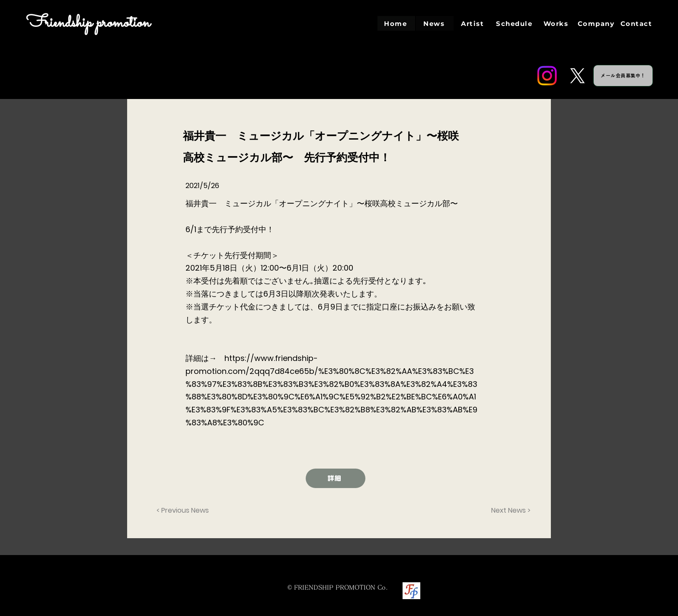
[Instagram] (547, 76)
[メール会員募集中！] (623, 76)
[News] (435, 23)
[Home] (396, 23)
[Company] (597, 23)
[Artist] (473, 23)
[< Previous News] (185, 511)
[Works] (557, 23)
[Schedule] (515, 23)
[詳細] (336, 478)
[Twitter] (577, 76)
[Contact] (637, 23)
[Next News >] (509, 511)
